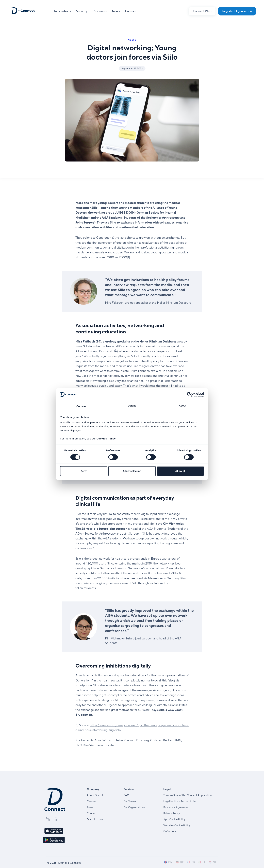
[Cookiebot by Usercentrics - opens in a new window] (189, 395)
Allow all (180, 471)
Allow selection (132, 471)
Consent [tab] (82, 406)
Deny (84, 471)
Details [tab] (132, 406)
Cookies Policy (106, 439)
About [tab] (183, 406)
